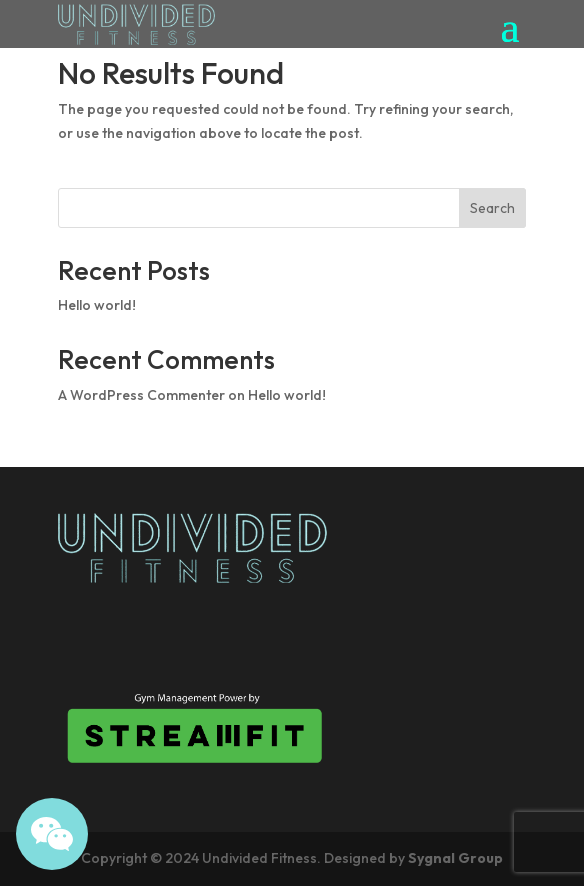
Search (492, 208)
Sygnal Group (455, 858)
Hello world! (97, 305)
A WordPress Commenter (141, 395)
